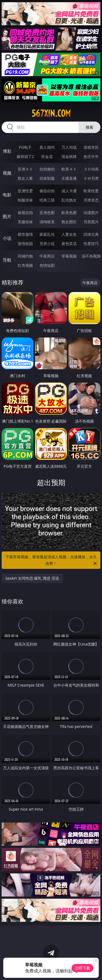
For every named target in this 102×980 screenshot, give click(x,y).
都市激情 (25, 234)
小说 (7, 238)
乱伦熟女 (69, 200)
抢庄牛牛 (91, 156)
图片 (7, 216)
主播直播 (69, 178)
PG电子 (25, 147)
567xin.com (51, 113)
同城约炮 (25, 256)
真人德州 (47, 147)
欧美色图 (69, 213)
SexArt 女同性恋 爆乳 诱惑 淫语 (32, 578)
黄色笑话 (69, 244)
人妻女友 (69, 234)
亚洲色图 (47, 213)
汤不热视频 (91, 256)
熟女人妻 (25, 178)
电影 (7, 195)
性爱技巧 (91, 244)
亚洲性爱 (25, 191)
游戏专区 (91, 147)
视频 (7, 173)
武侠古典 (91, 234)
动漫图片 (91, 213)
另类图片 (91, 222)
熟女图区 (69, 222)
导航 (7, 260)
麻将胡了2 (25, 156)
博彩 (7, 151)
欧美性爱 (91, 191)
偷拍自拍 (47, 191)
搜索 (89, 127)
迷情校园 (25, 244)
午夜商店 (47, 256)
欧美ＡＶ (69, 169)
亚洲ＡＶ (25, 169)
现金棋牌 (69, 156)
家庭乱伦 (47, 234)
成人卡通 (69, 191)
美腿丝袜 (25, 222)
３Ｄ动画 (91, 169)
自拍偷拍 (47, 169)
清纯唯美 (47, 222)
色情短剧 (47, 265)
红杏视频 (25, 265)
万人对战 (69, 147)
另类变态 (91, 200)
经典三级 (47, 200)
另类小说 (47, 244)
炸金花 (47, 156)
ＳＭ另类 (91, 178)
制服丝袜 (25, 200)
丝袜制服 (47, 178)
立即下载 (82, 968)
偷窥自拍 (25, 213)
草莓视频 (69, 256)
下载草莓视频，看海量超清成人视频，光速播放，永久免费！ (52, 560)
